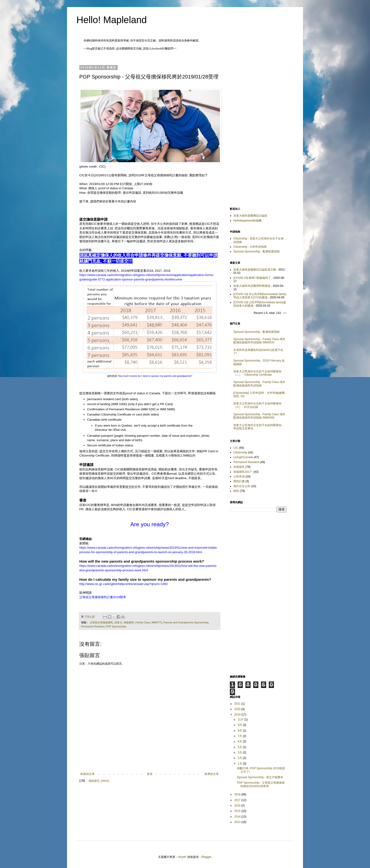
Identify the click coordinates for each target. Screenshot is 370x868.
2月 (240, 758)
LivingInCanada (243, 457)
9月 (240, 725)
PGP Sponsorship (116, 626)
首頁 (150, 774)
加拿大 (118, 622)
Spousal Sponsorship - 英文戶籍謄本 (260, 777)
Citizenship (240, 453)
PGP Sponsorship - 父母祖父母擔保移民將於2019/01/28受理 (261, 784)
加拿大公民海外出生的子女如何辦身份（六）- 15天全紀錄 (257, 405)
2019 (238, 715)
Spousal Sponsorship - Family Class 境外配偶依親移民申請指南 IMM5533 (259, 341)
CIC (236, 448)
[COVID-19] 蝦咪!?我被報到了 (252, 278)
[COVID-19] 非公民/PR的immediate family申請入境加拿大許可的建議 (260, 296)
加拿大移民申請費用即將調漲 (252, 286)
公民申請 (239, 477)
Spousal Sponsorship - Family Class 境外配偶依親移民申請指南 (259, 384)
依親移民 (129, 622)
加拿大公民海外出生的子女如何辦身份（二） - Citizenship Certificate (257, 373)
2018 (238, 794)
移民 (236, 491)
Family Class (143, 622)
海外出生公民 (242, 486)
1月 (240, 764)
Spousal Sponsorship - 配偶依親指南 (256, 251)
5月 (240, 747)
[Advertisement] (258, 129)
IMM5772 (157, 622)
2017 (238, 800)
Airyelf (182, 857)
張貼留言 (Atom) (99, 781)
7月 (240, 736)
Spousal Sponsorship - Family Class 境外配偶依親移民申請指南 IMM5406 (259, 416)
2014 (238, 817)
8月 (240, 731)
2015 (238, 811)
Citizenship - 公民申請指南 (250, 247)
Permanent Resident (93, 626)
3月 (240, 753)
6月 (240, 741)
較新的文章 (88, 774)
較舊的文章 (212, 774)
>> (285, 313)
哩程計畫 (239, 481)
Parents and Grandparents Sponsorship (186, 622)
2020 (238, 709)
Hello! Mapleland (112, 20)
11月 (241, 720)
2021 (238, 704)
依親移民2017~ (243, 472)
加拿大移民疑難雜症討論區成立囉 (255, 270)
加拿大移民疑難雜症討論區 (250, 216)
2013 (238, 822)
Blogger (206, 857)
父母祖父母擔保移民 (101, 622)
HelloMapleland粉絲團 (247, 221)
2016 (238, 806)
